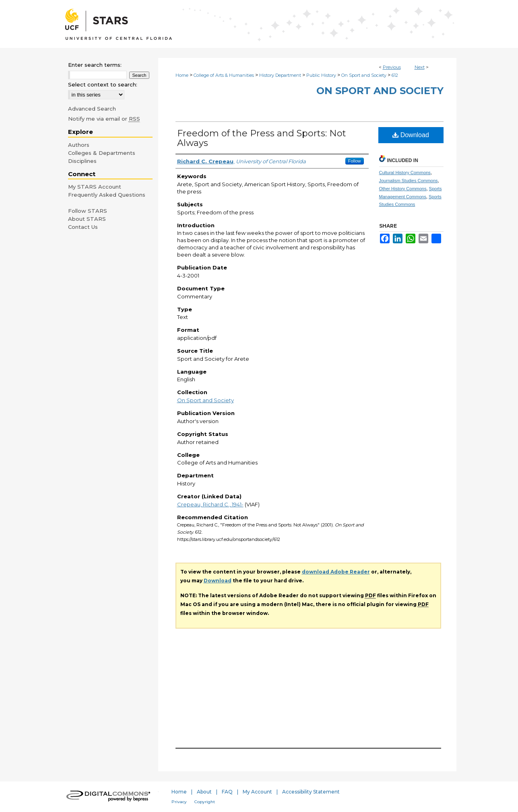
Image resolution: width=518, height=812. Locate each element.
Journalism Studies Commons (409, 181)
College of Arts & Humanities (224, 75)
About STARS (87, 219)
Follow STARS (88, 211)
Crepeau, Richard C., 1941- (210, 504)
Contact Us (83, 227)
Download (411, 135)
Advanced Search (92, 109)
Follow (355, 161)
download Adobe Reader (336, 572)
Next (420, 67)
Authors (79, 145)
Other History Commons (403, 189)
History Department (280, 75)
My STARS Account (95, 187)
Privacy (179, 802)
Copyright (205, 802)
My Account (257, 792)
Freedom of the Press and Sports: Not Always (262, 138)
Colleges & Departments (102, 153)
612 (395, 75)
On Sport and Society (364, 75)
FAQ (227, 792)
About (204, 792)
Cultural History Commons (405, 173)
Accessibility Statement (311, 792)
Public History (321, 75)
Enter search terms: (95, 65)
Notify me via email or (104, 119)
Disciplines (82, 161)
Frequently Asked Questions (107, 195)
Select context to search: (103, 84)
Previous (392, 67)
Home (182, 75)
